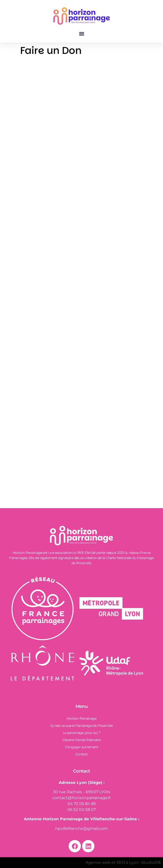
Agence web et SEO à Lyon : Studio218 (123, 862)
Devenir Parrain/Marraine (82, 740)
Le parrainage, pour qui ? (81, 733)
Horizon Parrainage (81, 718)
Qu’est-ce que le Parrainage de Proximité (81, 726)
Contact (81, 754)
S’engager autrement (81, 747)
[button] (81, 34)
